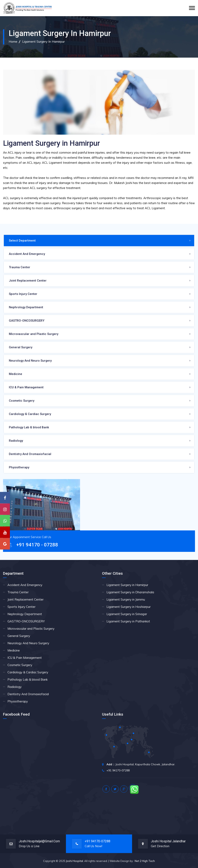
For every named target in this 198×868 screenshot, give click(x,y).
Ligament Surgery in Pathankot (128, 621)
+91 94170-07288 (97, 841)
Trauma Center (20, 267)
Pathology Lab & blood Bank (29, 427)
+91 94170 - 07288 (37, 545)
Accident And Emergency (27, 254)
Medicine (16, 374)
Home (13, 41)
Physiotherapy (19, 467)
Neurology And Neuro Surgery (30, 361)
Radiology (16, 441)
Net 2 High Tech (145, 861)
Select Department (22, 241)
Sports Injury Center (23, 294)
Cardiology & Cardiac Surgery (30, 414)
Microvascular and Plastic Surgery (34, 334)
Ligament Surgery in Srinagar (127, 614)
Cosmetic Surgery (22, 401)
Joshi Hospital (75, 861)
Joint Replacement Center (28, 281)
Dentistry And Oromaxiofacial (30, 454)
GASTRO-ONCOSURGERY (27, 321)
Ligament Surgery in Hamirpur (43, 41)
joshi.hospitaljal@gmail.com (39, 841)
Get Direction (160, 846)
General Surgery (21, 347)
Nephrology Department (26, 307)
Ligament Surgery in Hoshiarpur (129, 607)
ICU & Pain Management (26, 387)
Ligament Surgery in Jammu (126, 599)
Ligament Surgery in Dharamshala (130, 592)
